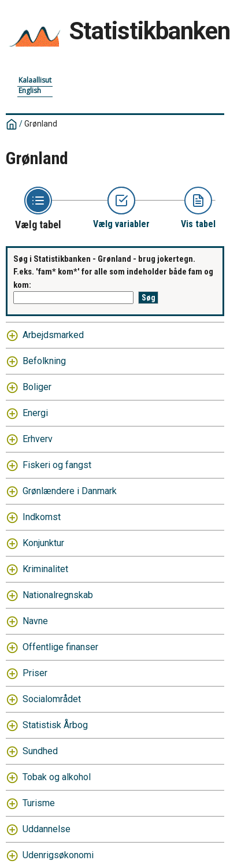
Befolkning (44, 361)
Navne (35, 621)
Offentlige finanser (60, 647)
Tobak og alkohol (57, 777)
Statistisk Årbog (55, 725)
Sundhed (40, 751)
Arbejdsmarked (53, 335)
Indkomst (42, 517)
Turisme (39, 803)
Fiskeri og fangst (57, 465)
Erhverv (38, 439)
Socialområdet (52, 699)
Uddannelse (47, 829)
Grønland (41, 124)
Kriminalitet (45, 569)
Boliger (37, 387)
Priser (35, 673)
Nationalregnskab (58, 595)
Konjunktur (43, 543)
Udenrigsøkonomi (58, 855)
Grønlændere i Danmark (70, 491)
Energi (35, 413)
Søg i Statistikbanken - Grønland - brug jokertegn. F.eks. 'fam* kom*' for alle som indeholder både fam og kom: (113, 272)
